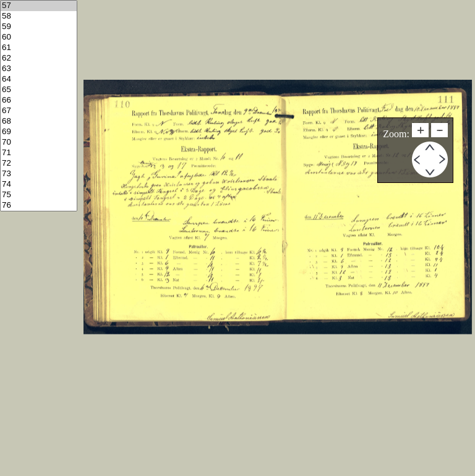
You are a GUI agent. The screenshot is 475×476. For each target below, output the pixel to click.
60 (39, 37)
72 (39, 164)
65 (39, 90)
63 (39, 69)
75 (39, 195)
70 (39, 142)
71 (39, 153)
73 (39, 174)
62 (39, 58)
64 (39, 79)
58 (39, 16)
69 (39, 132)
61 (39, 48)
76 (39, 206)
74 (39, 185)
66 (39, 100)
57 (39, 6)
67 (39, 111)
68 (39, 121)
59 (39, 27)
